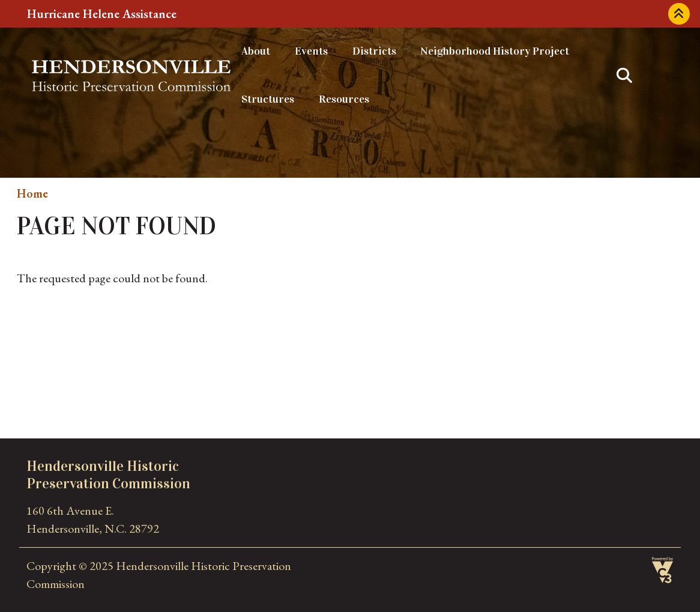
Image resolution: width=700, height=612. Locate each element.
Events (311, 51)
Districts (374, 51)
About (256, 51)
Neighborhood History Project (495, 51)
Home (32, 193)
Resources (344, 99)
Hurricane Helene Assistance (102, 14)
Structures (268, 99)
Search (624, 76)
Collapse (679, 14)
